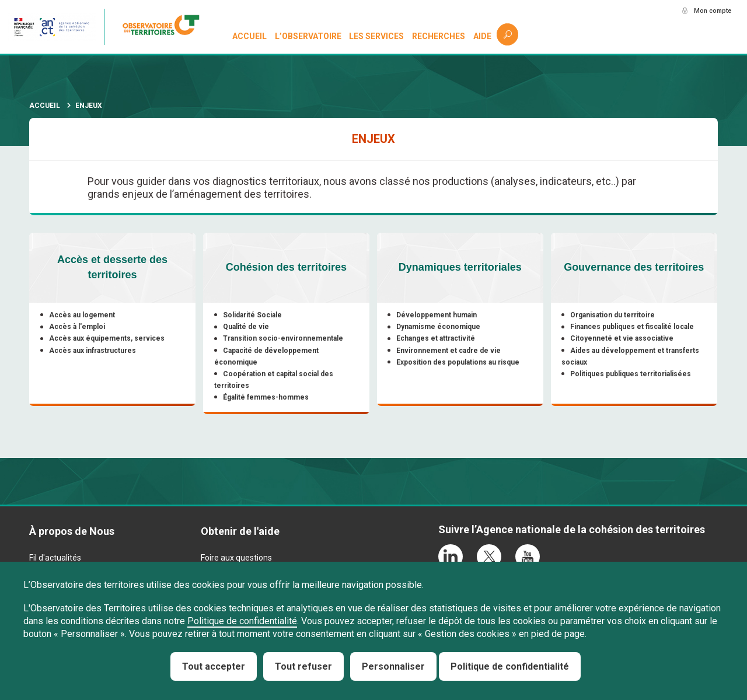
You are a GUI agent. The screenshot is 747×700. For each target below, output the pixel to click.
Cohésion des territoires (286, 267)
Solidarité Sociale (253, 315)
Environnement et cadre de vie (450, 351)
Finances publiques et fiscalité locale (633, 327)
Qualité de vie (247, 327)
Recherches (439, 36)
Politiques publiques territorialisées (632, 374)
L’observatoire (309, 36)
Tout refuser (303, 666)
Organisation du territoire (614, 315)
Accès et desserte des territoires (112, 267)
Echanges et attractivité (437, 338)
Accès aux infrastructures (93, 351)
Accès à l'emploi (78, 327)
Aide (483, 36)
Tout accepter (214, 666)
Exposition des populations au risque (459, 362)
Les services (378, 36)
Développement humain (438, 315)
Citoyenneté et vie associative (623, 338)
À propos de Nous (72, 533)
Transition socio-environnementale (284, 338)
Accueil (250, 36)
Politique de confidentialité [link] (510, 666)
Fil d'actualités (55, 560)
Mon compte (706, 11)
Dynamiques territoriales (460, 267)
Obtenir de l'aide (240, 533)
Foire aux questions (236, 560)
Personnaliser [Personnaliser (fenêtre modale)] (393, 666)
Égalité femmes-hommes (266, 397)
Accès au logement (83, 315)
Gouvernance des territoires (634, 267)
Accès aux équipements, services (107, 338)
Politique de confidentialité (242, 621)
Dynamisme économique (439, 327)
